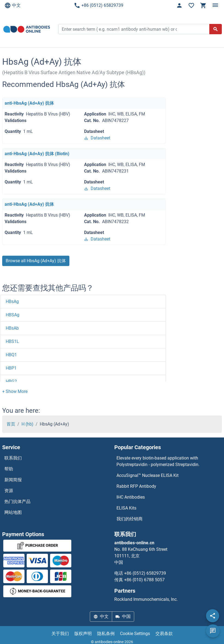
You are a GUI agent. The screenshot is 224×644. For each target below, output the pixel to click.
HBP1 (11, 368)
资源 (9, 491)
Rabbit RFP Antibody (136, 486)
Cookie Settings (135, 634)
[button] (15, 391)
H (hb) (27, 424)
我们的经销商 (130, 519)
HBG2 (11, 381)
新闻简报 (13, 480)
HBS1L (12, 341)
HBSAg (13, 315)
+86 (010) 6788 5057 (144, 580)
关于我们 (60, 634)
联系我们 (13, 458)
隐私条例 (106, 634)
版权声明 (83, 634)
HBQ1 (11, 355)
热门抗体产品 (17, 501)
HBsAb (12, 328)
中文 (13, 5)
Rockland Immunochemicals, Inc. (146, 599)
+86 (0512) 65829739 (99, 5)
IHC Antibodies (131, 497)
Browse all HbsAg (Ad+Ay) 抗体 (36, 261)
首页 (11, 424)
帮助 (9, 469)
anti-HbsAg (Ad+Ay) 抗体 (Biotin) (37, 154)
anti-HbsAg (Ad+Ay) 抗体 (29, 103)
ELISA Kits (126, 508)
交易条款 (164, 634)
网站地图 (13, 512)
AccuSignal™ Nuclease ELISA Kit (148, 475)
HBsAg (12, 301)
